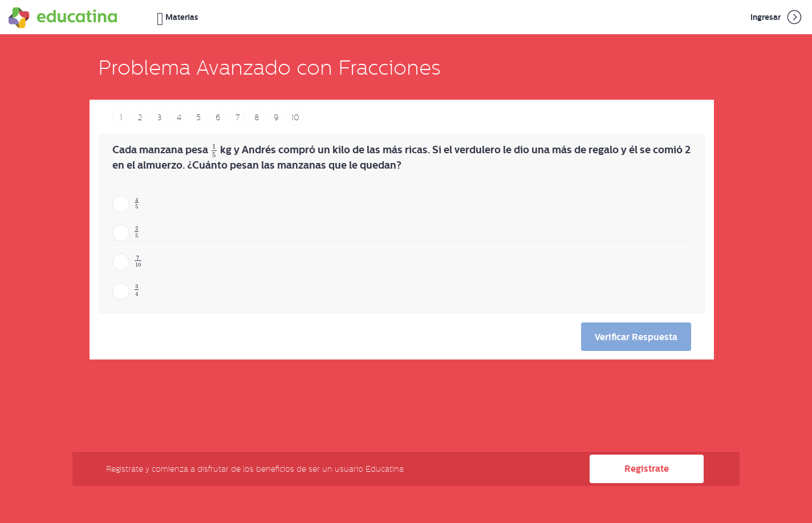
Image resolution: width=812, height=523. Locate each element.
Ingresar (777, 17)
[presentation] (214, 150)
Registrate (647, 469)
